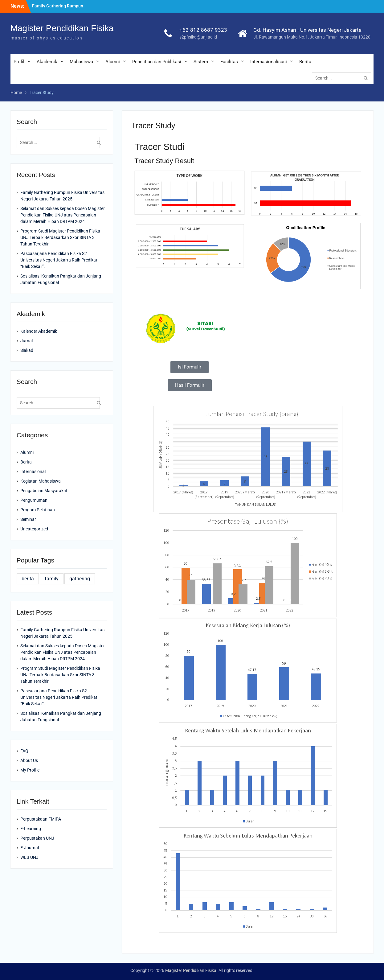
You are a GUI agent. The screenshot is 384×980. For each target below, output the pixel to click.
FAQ (24, 751)
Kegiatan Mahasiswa (41, 481)
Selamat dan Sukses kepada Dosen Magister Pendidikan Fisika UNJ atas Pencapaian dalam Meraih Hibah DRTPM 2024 (63, 215)
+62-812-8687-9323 (203, 30)
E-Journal (30, 848)
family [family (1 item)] (52, 579)
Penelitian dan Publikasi (157, 62)
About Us (29, 760)
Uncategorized (34, 529)
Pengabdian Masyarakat (44, 491)
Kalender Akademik (39, 331)
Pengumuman (34, 500)
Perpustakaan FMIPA (41, 819)
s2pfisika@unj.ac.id (198, 37)
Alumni (113, 62)
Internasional (33, 471)
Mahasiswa (81, 62)
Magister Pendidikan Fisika (62, 28)
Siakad (27, 350)
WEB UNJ (29, 857)
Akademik (47, 62)
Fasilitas (229, 62)
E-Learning (31, 829)
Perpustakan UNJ (37, 838)
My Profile (30, 770)
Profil (19, 62)
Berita (305, 62)
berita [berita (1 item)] (28, 579)
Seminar (28, 519)
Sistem (201, 62)
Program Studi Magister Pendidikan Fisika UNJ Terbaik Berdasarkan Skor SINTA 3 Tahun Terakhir (60, 237)
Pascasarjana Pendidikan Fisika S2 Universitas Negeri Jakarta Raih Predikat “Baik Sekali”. (59, 260)
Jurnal (27, 341)
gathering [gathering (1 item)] (80, 579)
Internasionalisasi (269, 62)
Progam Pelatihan (38, 510)
